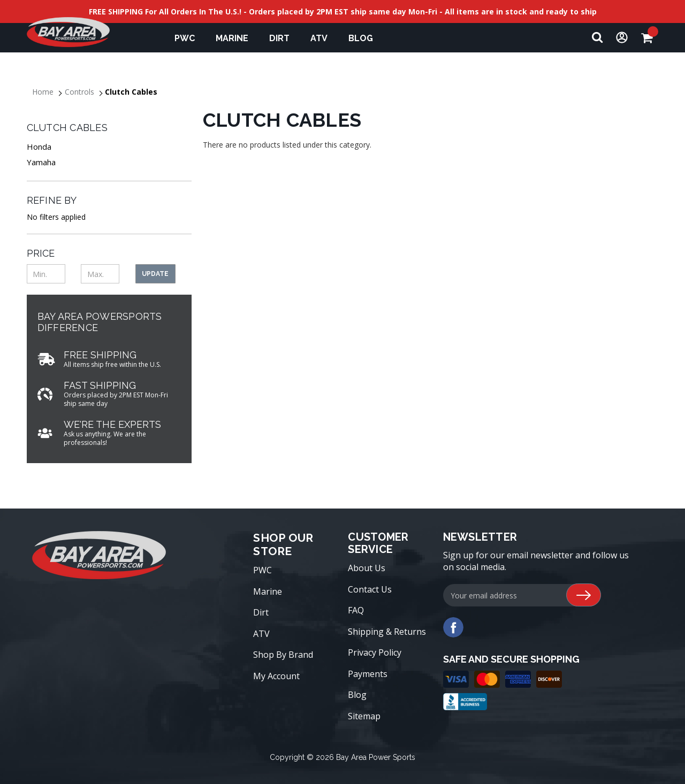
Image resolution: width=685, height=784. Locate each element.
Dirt (284, 38)
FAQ (356, 610)
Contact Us (370, 589)
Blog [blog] (361, 38)
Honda (39, 147)
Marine (237, 38)
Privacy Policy (375, 652)
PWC (190, 38)
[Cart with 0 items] (650, 38)
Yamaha (41, 162)
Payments (368, 674)
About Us (367, 568)
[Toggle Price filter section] (109, 253)
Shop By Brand (283, 655)
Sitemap (364, 716)
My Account (276, 676)
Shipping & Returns (387, 632)
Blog (357, 695)
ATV (324, 38)
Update (155, 274)
